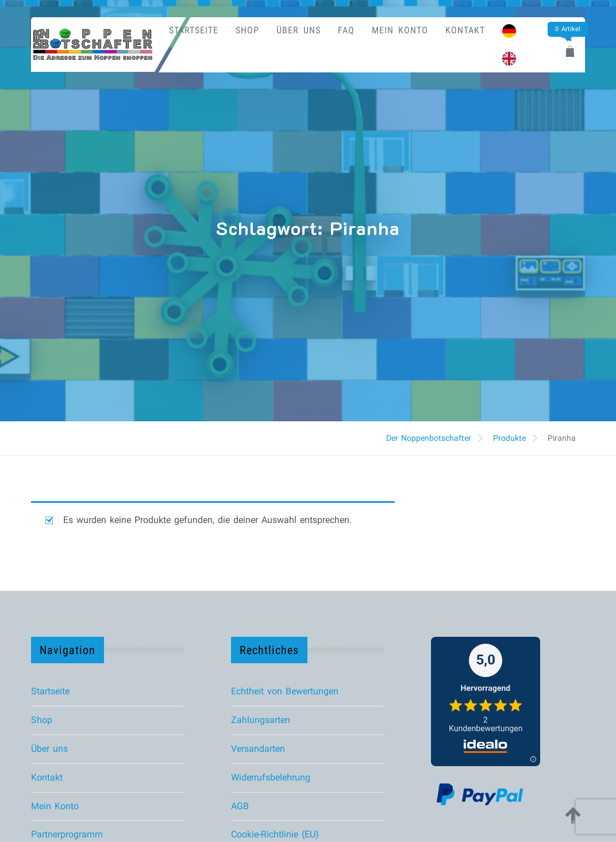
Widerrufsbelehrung (271, 777)
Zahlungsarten (261, 720)
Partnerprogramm (67, 834)
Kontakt (465, 30)
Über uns (299, 30)
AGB (240, 806)
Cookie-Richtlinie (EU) (275, 834)
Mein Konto (400, 30)
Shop (247, 30)
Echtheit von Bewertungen (285, 691)
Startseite (194, 30)
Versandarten (258, 749)
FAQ (346, 30)
